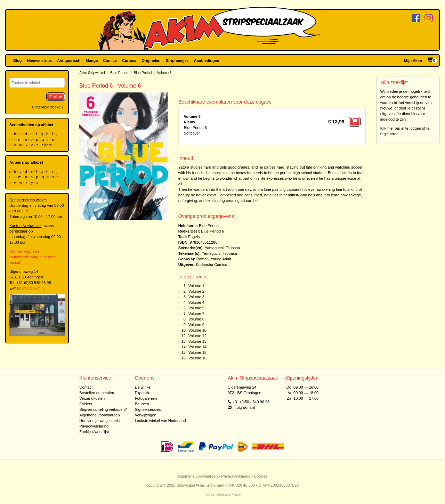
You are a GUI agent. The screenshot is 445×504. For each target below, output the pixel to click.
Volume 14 (197, 347)
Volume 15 (197, 352)
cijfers (47, 145)
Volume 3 (196, 297)
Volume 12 (197, 336)
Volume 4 (196, 302)
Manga (92, 60)
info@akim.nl (33, 288)
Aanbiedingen (207, 60)
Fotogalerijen (146, 398)
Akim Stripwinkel (92, 73)
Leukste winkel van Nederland (160, 421)
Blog (17, 60)
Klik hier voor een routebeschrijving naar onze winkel (33, 257)
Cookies (261, 476)
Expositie (143, 393)
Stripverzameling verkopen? (103, 409)
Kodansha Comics (212, 265)
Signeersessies (148, 409)
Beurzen (142, 404)
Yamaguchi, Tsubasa (222, 248)
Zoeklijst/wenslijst (94, 432)
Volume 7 (196, 314)
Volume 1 (196, 286)
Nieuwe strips (40, 60)
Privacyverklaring (94, 426)
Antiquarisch (69, 60)
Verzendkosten (92, 398)
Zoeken (56, 97)
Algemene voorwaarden (99, 415)
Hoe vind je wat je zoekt (99, 421)
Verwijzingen (146, 415)
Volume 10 (197, 330)
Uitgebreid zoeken (47, 107)
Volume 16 (197, 358)
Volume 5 (196, 308)
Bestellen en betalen (97, 393)
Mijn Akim (413, 60)
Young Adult (221, 259)
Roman (203, 259)
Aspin (236, 494)
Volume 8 (196, 319)
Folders (86, 404)
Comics (110, 60)
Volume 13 (197, 341)
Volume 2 (196, 291)
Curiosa (129, 60)
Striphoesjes (177, 60)
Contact (86, 387)
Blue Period (119, 73)
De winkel (143, 387)
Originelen (151, 60)
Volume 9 (196, 325)
